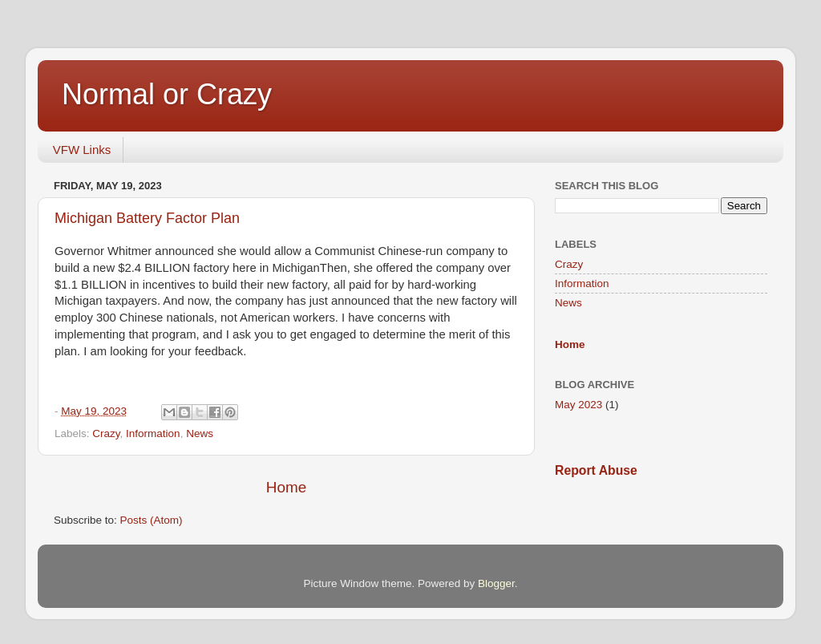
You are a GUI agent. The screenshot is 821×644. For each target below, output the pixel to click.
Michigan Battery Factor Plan (147, 218)
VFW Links (82, 150)
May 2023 (578, 405)
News (200, 433)
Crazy (106, 433)
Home (286, 487)
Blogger (496, 583)
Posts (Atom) (152, 520)
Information (153, 433)
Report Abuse (596, 470)
